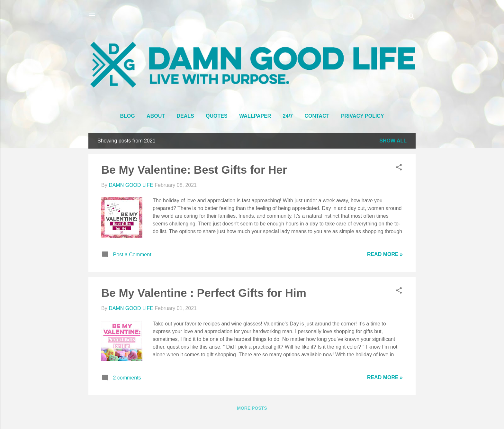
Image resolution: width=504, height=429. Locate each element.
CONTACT (317, 116)
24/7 (288, 116)
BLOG (127, 116)
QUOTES (217, 116)
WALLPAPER (255, 116)
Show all (393, 141)
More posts (252, 408)
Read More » (385, 254)
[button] (399, 168)
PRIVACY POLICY (363, 116)
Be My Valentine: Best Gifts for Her (194, 170)
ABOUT (156, 116)
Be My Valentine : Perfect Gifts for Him (204, 293)
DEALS (185, 116)
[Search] (412, 18)
